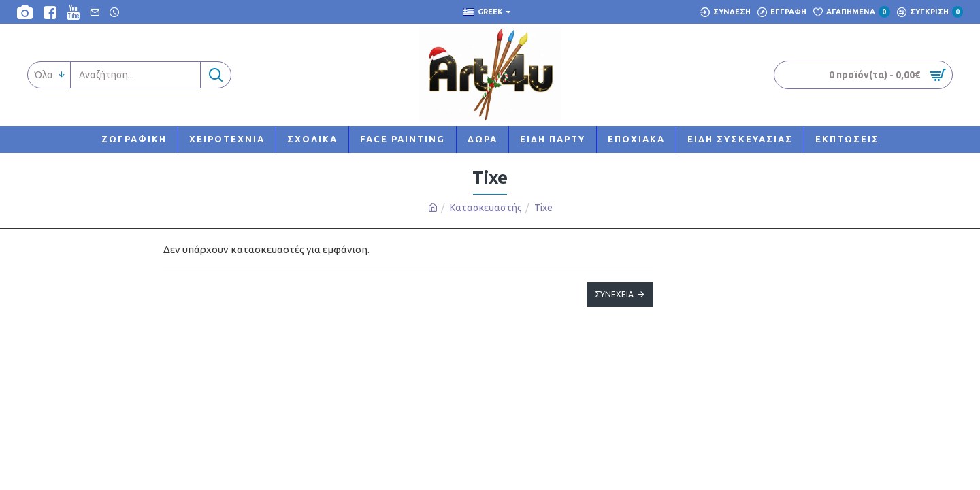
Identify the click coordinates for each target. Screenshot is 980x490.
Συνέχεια (614, 294)
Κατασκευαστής (486, 208)
